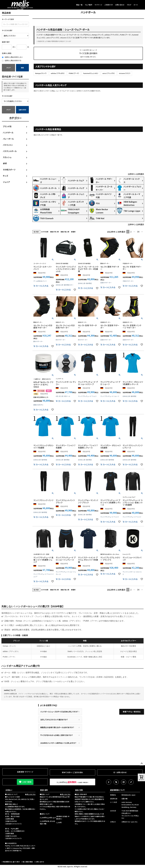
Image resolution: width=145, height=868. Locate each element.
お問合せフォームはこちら (129, 822)
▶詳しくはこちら (30, 794)
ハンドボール (8, 132)
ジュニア (6, 182)
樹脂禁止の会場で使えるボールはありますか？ (57, 727)
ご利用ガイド (109, 5)
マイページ (98, 5)
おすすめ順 (45, 232)
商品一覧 (79, 5)
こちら (100, 809)
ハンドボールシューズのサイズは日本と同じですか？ (59, 712)
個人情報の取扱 (28, 862)
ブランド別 (7, 126)
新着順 (73, 232)
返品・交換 (79, 790)
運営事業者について (117, 790)
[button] (142, 232)
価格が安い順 (54, 232)
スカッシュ (7, 157)
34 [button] (138, 232)
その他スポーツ (9, 170)
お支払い (9, 790)
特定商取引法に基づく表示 (11, 862)
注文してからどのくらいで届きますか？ (54, 720)
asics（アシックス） (109, 73)
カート (136, 5)
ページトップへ (142, 763)
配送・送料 (44, 790)
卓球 (5, 163)
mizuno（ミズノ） (125, 73)
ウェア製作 (89, 5)
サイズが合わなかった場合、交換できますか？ (57, 735)
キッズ (5, 176)
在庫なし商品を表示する (12, 60)
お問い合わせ (120, 5)
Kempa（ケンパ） (41, 73)
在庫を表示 (22, 110)
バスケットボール (10, 151)
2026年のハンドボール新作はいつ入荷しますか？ (58, 743)
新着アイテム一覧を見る (132, 712)
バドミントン (8, 145)
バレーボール (8, 139)
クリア (8, 68)
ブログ (129, 5)
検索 (22, 68)
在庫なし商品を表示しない (12, 57)
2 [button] (131, 232)
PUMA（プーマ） (74, 73)
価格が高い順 (65, 232)
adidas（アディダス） (58, 73)
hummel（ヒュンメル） (91, 73)
